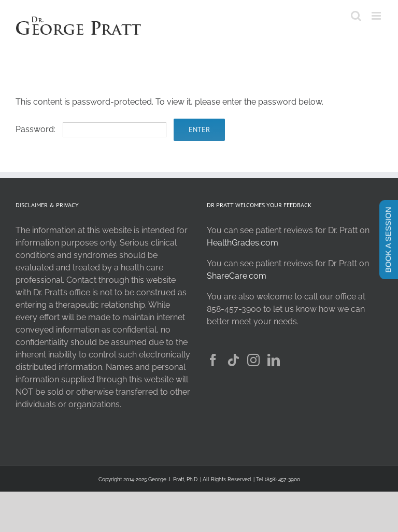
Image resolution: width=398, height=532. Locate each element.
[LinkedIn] (274, 360)
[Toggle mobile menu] (377, 16)
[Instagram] (253, 360)
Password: (91, 129)
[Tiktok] (233, 360)
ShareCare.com (237, 276)
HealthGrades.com (243, 243)
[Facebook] (213, 360)
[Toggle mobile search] (356, 16)
